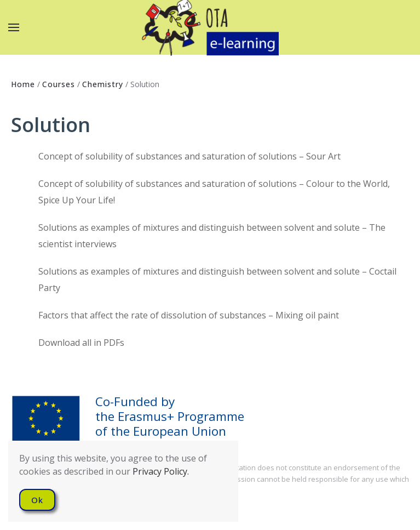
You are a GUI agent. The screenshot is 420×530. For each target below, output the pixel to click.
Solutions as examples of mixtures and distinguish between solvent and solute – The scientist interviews (212, 236)
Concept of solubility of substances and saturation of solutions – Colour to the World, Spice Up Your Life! (214, 192)
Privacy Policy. (161, 471)
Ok (37, 500)
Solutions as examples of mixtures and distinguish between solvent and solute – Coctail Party (217, 280)
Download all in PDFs (81, 343)
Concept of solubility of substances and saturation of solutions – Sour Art (189, 156)
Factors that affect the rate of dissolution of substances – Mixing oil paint (189, 315)
